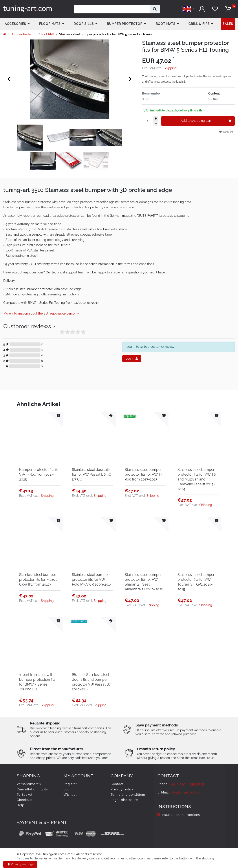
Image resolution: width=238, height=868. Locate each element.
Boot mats (166, 24)
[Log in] (202, 9)
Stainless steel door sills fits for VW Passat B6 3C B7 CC (92, 474)
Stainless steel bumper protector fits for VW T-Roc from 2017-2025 (143, 474)
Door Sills (84, 24)
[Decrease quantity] (155, 124)
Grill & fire (199, 24)
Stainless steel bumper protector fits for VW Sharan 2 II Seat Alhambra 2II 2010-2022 (144, 582)
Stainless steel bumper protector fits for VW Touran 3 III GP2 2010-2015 (196, 582)
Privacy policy (122, 789)
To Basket (25, 795)
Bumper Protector (125, 24)
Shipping (170, 68)
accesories (16, 24)
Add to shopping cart (206, 121)
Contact (117, 784)
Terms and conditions (128, 795)
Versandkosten (29, 784)
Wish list (226, 132)
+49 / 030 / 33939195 (187, 784)
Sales (228, 24)
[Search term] (112, 9)
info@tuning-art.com (187, 792)
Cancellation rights (32, 789)
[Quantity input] (147, 121)
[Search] (155, 9)
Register (70, 784)
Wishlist (70, 795)
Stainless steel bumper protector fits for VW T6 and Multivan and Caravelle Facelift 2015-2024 (197, 479)
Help (21, 805)
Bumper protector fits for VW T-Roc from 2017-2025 (39, 474)
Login (68, 789)
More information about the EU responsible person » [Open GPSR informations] (41, 313)
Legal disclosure (124, 800)
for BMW (48, 34)
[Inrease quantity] (155, 119)
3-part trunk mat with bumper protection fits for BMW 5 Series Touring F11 (37, 682)
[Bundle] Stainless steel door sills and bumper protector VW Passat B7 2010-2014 (91, 682)
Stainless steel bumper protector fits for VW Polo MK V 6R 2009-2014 (92, 580)
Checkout (24, 800)
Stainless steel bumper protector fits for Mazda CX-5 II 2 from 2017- (38, 580)
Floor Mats (50, 24)
